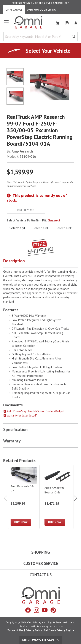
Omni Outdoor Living (41, 10)
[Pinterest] (53, 610)
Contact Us (41, 575)
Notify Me (26, 210)
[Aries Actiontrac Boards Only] (58, 497)
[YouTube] (45, 610)
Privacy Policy (34, 630)
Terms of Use (15, 630)
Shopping (41, 552)
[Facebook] (28, 610)
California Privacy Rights (59, 630)
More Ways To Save (41, 640)
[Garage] (67, 22)
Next (75, 498)
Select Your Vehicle (48, 51)
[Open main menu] (6, 24)
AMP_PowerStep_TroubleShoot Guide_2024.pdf (34, 411)
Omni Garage (14, 10)
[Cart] (58, 22)
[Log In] (76, 22)
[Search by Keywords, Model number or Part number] (38, 37)
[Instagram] (36, 610)
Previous (6, 498)
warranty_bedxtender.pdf (20, 416)
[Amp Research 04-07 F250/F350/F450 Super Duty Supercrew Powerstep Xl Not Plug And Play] (24, 497)
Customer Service (41, 563)
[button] (40, 262)
